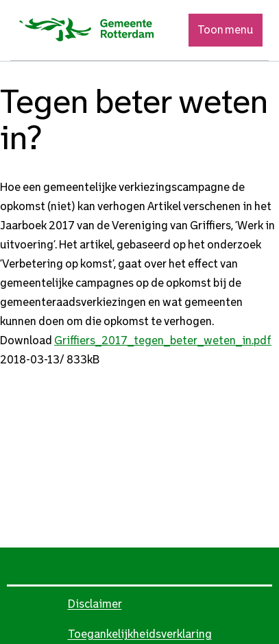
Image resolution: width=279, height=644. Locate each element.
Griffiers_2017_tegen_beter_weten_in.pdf (163, 340)
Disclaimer (95, 604)
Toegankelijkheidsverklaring (140, 634)
